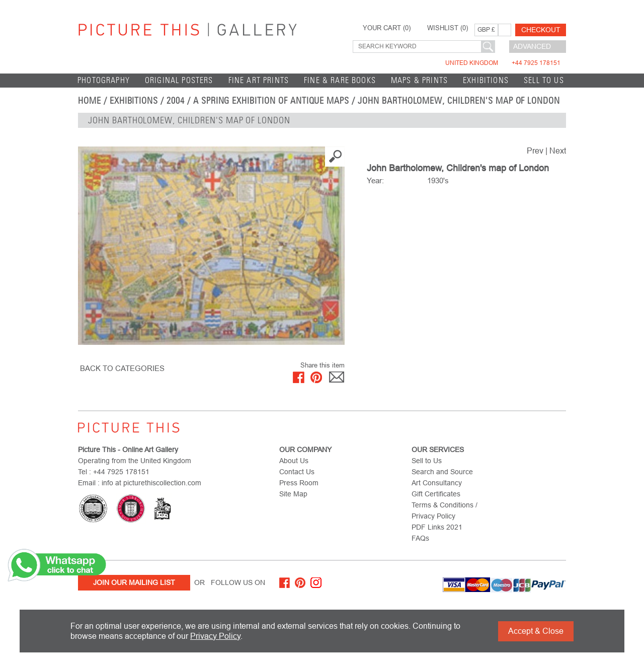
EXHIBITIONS (486, 80)
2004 (176, 101)
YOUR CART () (387, 28)
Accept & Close (536, 631)
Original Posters (179, 80)
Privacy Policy (215, 636)
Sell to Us (544, 80)
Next (558, 151)
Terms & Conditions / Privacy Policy (445, 510)
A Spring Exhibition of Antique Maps (271, 101)
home (90, 101)
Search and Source (442, 472)
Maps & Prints (419, 80)
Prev (535, 151)
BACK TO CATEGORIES (122, 368)
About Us (294, 461)
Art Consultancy (437, 483)
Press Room (299, 483)
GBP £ (486, 30)
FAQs (420, 538)
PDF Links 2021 (437, 527)
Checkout (541, 30)
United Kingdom (503, 63)
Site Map (293, 494)
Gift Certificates (436, 494)
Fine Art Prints (259, 80)
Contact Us (297, 472)
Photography (104, 80)
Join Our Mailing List (134, 582)
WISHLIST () (448, 28)
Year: (375, 180)
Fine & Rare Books (340, 80)
